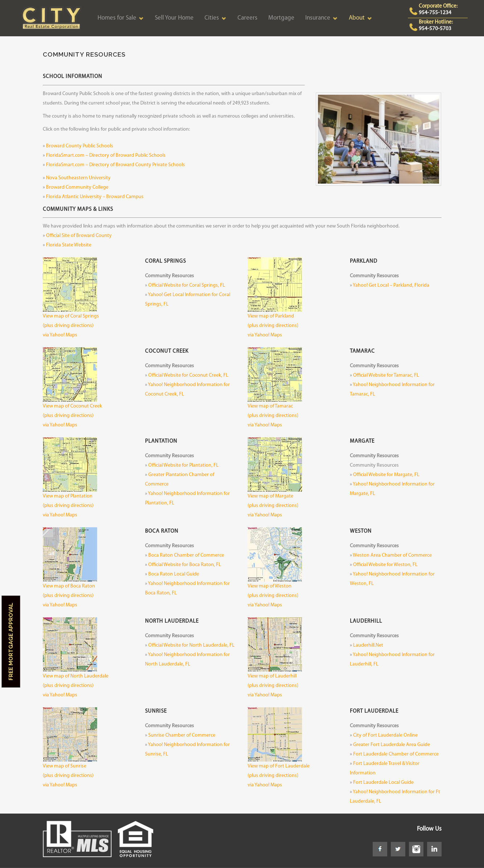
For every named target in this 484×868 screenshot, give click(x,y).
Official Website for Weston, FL (385, 565)
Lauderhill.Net (368, 645)
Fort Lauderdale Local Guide (383, 783)
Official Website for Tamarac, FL (386, 375)
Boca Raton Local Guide (174, 574)
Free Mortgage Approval (11, 642)
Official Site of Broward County (79, 236)
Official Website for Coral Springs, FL (187, 285)
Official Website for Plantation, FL (183, 465)
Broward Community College (77, 187)
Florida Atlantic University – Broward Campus (95, 197)
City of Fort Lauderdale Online (385, 735)
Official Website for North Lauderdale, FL (191, 645)
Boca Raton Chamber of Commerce (186, 555)
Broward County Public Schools (80, 146)
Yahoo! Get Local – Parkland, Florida (391, 285)
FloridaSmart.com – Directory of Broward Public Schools (106, 155)
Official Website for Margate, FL (386, 475)
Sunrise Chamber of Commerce (182, 735)
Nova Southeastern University (78, 178)
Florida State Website (69, 245)
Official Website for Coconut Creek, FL (188, 375)
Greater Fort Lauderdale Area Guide (392, 745)
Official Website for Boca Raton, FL (185, 565)
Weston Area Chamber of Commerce (392, 555)
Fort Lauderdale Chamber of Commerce (396, 754)
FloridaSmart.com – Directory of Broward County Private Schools (115, 165)
